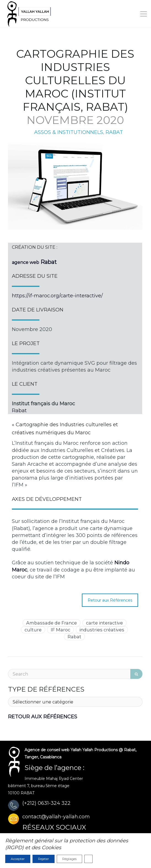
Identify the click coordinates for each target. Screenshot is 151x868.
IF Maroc (60, 630)
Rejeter (44, 859)
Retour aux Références (110, 600)
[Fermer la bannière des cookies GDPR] (88, 859)
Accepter (18, 859)
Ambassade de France (52, 623)
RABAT (114, 132)
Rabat (19, 411)
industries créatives (102, 630)
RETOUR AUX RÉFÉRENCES (43, 717)
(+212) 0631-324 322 (46, 803)
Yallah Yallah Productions (94, 750)
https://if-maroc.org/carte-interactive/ (57, 296)
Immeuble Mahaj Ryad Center (54, 779)
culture (33, 630)
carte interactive (104, 623)
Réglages (69, 859)
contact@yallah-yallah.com (56, 817)
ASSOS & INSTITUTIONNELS (69, 132)
